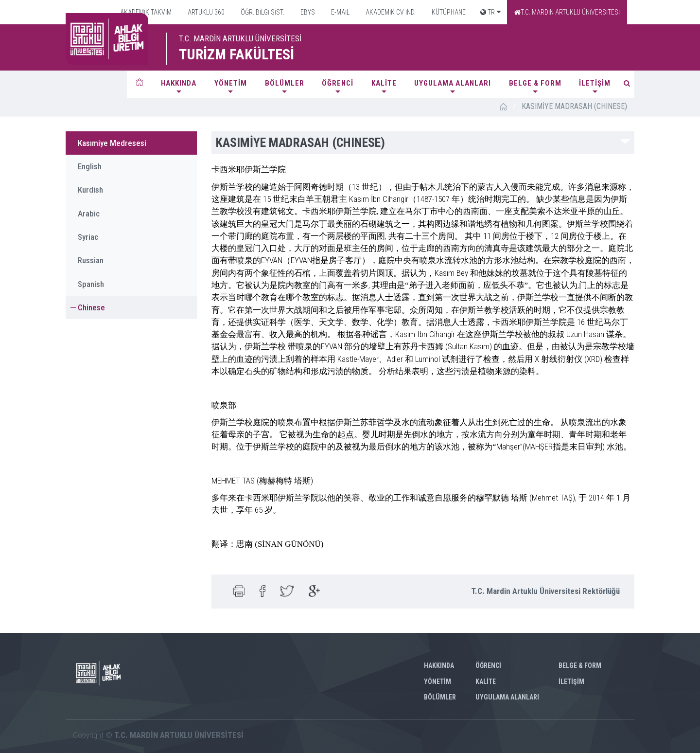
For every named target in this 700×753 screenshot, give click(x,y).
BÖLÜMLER (285, 83)
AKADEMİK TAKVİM (145, 12)
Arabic (89, 214)
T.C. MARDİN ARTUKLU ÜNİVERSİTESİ (567, 12)
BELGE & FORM (535, 83)
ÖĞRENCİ (338, 83)
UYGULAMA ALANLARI (453, 83)
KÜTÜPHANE (448, 12)
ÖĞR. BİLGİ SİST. (262, 12)
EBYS (307, 12)
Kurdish (90, 190)
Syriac (88, 237)
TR (488, 12)
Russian (91, 260)
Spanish (91, 284)
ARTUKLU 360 (205, 12)
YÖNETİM (231, 83)
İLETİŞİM (595, 83)
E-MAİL (340, 12)
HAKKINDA (179, 83)
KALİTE (384, 83)
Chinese (91, 307)
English (90, 166)
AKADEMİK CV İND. (390, 12)
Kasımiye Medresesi (112, 143)
